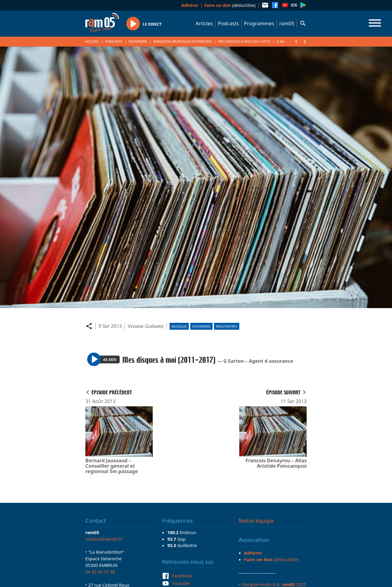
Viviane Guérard (146, 326)
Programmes (259, 23)
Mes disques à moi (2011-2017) (244, 41)
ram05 (287, 23)
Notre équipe (256, 521)
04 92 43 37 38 (100, 572)
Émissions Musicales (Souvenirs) (182, 41)
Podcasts (228, 23)
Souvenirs (138, 41)
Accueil (92, 41)
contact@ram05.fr (104, 539)
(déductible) (230, 5)
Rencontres (227, 326)
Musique (179, 326)
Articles (204, 23)
